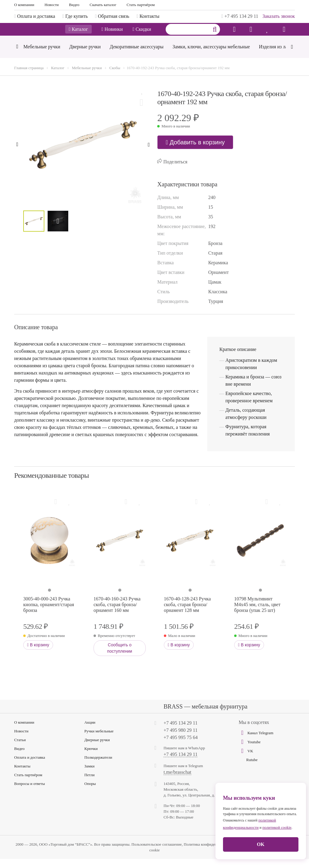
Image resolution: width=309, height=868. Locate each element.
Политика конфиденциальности (210, 853)
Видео (74, 5)
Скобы (115, 77)
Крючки (91, 758)
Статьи (20, 749)
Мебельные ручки (87, 77)
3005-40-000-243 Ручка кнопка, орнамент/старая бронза (49, 614)
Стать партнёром (141, 5)
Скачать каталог (103, 5)
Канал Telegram (256, 742)
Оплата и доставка (30, 766)
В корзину (38, 654)
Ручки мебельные (99, 740)
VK (246, 760)
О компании (24, 5)
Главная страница (29, 77)
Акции (90, 731)
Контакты (22, 775)
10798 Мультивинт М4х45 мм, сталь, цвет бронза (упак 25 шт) (257, 614)
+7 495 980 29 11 (180, 739)
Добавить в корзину (195, 151)
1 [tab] (49, 599)
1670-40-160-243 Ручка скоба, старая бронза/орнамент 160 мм (117, 614)
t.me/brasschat (177, 781)
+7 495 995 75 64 (181, 746)
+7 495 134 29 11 (240, 16)
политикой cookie (277, 827)
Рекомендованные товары (51, 484)
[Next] (292, 55)
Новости (51, 5)
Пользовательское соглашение (157, 853)
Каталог (78, 34)
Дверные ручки (97, 749)
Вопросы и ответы (30, 793)
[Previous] (17, 56)
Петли (90, 784)
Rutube (252, 769)
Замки (90, 775)
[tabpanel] (49, 550)
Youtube (250, 751)
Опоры (90, 793)
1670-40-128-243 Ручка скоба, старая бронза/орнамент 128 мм (187, 614)
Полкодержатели (98, 766)
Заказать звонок (279, 16)
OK (261, 844)
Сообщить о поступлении (120, 657)
